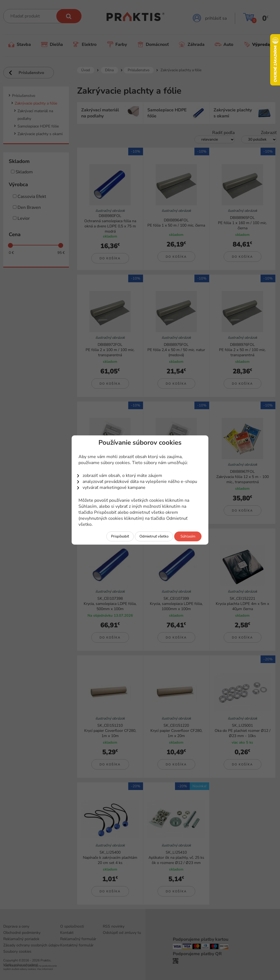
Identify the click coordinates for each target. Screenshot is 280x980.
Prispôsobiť (120, 536)
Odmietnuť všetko (154, 536)
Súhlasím (188, 536)
